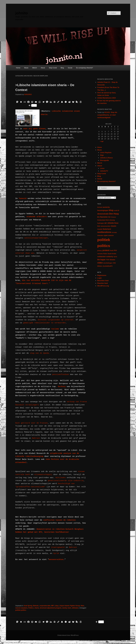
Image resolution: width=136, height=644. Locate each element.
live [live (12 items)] (99, 226)
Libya (57, 606)
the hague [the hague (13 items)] (101, 260)
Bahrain (36, 438)
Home (18, 68)
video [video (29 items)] (100, 263)
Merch (35, 68)
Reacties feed (103, 283)
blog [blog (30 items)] (111, 210)
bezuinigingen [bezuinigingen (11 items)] (103, 210)
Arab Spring (28, 606)
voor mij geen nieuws (34, 129)
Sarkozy (62, 387)
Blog (62, 68)
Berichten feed (103, 281)
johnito (22, 13)
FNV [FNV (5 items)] (109, 217)
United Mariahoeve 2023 (107, 98)
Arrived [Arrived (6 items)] (100, 207)
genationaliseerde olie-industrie (65, 481)
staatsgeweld (58, 547)
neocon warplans (21, 608)
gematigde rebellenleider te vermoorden (44, 323)
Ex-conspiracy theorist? (85, 68)
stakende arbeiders (37, 217)
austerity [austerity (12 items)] (106, 207)
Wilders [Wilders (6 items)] (100, 266)
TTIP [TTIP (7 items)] (107, 260)
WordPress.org (103, 286)
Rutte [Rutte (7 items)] (105, 254)
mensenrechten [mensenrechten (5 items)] (106, 226)
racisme (56, 329)
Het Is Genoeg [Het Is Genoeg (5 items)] (110, 220)
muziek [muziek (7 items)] (100, 229)
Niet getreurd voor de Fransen (32, 423)
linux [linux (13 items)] (116, 223)
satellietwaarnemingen (36, 238)
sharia (37, 608)
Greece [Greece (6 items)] (114, 217)
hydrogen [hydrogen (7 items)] (101, 223)
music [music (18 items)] (114, 226)
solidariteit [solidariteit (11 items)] (102, 257)
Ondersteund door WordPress (68, 635)
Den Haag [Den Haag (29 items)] (114, 214)
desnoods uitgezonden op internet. (56, 320)
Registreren (102, 275)
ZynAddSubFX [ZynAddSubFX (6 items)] (108, 266)
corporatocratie (45, 606)
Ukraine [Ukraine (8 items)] (112, 260)
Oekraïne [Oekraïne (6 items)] (100, 235)
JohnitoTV (104, 171)
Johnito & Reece (106, 158)
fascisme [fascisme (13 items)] (104, 217)
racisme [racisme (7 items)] (100, 254)
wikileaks (75, 608)
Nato (82, 606)
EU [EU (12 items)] (99, 217)
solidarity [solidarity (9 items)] (110, 257)
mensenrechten (56, 560)
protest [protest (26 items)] (106, 250)
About (43, 68)
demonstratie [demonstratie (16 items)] (103, 214)
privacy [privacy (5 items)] (100, 251)
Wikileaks (61, 478)
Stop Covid (53, 68)
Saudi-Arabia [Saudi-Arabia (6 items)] (112, 254)
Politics (31, 608)
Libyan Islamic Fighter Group (70, 606)
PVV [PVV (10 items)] (115, 250)
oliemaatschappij (44, 475)
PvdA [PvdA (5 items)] (111, 251)
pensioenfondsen (60, 375)
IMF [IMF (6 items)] (106, 223)
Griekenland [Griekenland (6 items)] (101, 220)
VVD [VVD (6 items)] (114, 263)
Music (26, 68)
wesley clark (67, 608)
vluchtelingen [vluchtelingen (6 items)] (108, 263)
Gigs (102, 155)
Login (100, 278)
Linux (102, 168)
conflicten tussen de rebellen (60, 520)
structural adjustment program (51, 608)
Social (70, 68)
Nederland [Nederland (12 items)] (107, 229)
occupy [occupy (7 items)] (114, 232)
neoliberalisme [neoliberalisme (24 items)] (104, 232)
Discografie (105, 160)
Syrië (56, 553)
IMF (52, 606)
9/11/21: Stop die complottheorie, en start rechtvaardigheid (107, 115)
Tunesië (23, 199)
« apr (102, 141)
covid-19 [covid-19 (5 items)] (116, 210)
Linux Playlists (106, 153)
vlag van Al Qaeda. (40, 353)
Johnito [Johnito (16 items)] (111, 223)
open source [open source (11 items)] (109, 235)
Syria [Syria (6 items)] (115, 257)
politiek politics (21, 610)
